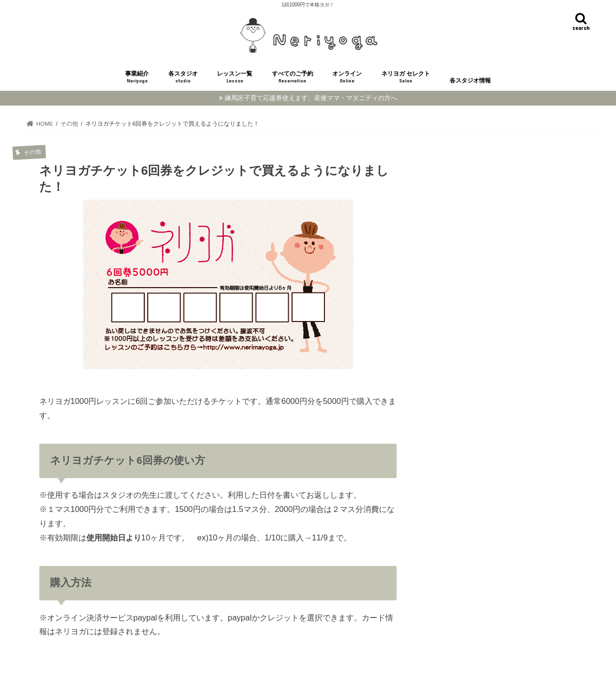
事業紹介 (137, 77)
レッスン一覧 (235, 77)
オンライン (347, 77)
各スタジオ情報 (470, 80)
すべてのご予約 (293, 77)
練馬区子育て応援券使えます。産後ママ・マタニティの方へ (311, 98)
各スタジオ (183, 77)
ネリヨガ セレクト (406, 77)
